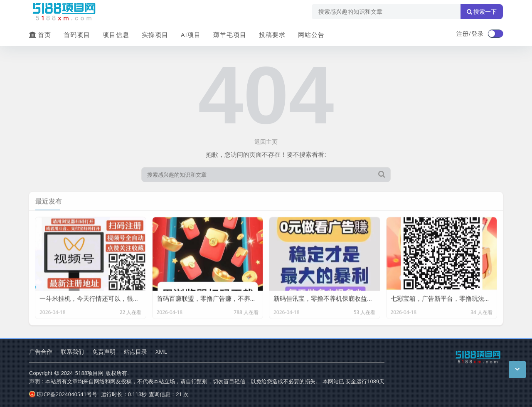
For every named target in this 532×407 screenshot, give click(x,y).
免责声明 (104, 351)
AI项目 (191, 35)
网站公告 (311, 35)
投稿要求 (272, 35)
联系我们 (72, 351)
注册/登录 (470, 33)
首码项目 (77, 35)
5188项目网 (90, 373)
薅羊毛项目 (230, 35)
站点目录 (135, 351)
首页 (40, 35)
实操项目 (155, 35)
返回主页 (266, 142)
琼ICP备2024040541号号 (63, 394)
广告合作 (41, 351)
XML (161, 351)
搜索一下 (482, 12)
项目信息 (116, 35)
